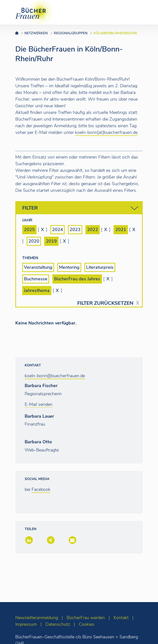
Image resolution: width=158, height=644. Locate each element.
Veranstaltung (38, 267)
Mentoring (69, 267)
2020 (34, 241)
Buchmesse (36, 279)
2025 (29, 230)
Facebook (41, 489)
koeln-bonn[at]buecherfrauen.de (106, 132)
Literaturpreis (100, 267)
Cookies (87, 624)
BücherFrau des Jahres (77, 279)
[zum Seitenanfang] (145, 634)
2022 (93, 230)
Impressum (26, 624)
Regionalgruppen (71, 33)
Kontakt (121, 618)
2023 (75, 230)
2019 (51, 241)
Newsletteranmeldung (37, 618)
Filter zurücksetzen (105, 303)
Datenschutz (58, 624)
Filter (80, 208)
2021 (121, 230)
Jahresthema (37, 290)
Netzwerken (36, 33)
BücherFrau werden (86, 618)
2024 (58, 230)
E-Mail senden (39, 404)
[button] (29, 541)
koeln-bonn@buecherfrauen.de (55, 376)
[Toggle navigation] (146, 12)
